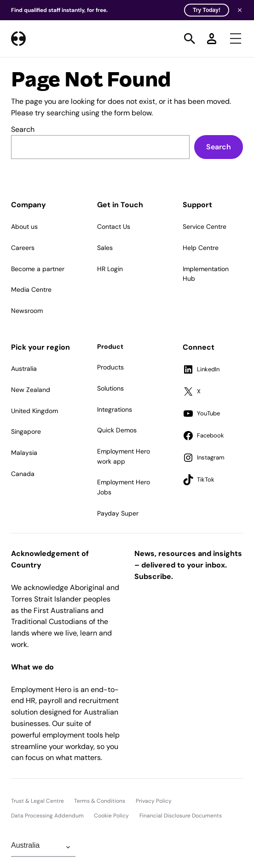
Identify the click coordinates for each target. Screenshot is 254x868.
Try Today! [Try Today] (207, 10)
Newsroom (27, 311)
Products (110, 367)
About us (24, 227)
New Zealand (31, 390)
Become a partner (38, 269)
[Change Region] (43, 847)
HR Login (110, 269)
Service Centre (205, 227)
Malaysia (24, 453)
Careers (23, 248)
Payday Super (118, 513)
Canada (23, 474)
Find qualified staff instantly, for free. (120, 10)
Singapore (26, 431)
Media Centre (31, 289)
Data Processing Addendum (47, 816)
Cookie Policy (111, 816)
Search (23, 129)
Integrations (115, 409)
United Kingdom (35, 411)
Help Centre (201, 248)
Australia (24, 369)
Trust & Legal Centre (38, 801)
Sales (105, 248)
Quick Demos (117, 430)
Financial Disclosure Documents (181, 816)
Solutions (110, 388)
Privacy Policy (154, 801)
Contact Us (114, 227)
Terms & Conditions (100, 801)
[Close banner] (240, 10)
